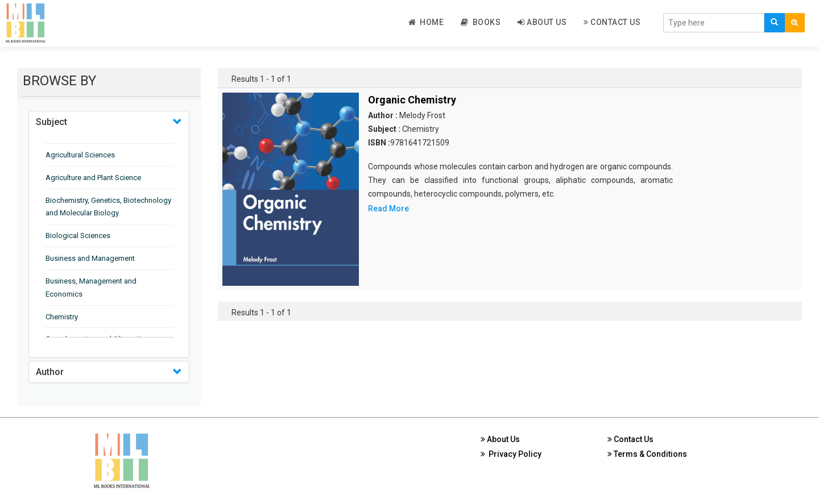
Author (50, 372)
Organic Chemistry (412, 100)
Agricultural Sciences (80, 155)
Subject (51, 122)
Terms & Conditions (647, 454)
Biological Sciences (78, 236)
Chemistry (62, 317)
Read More (388, 209)
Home (426, 22)
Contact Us (612, 22)
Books (481, 22)
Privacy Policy (511, 454)
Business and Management (90, 258)
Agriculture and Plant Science (93, 178)
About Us (542, 22)
